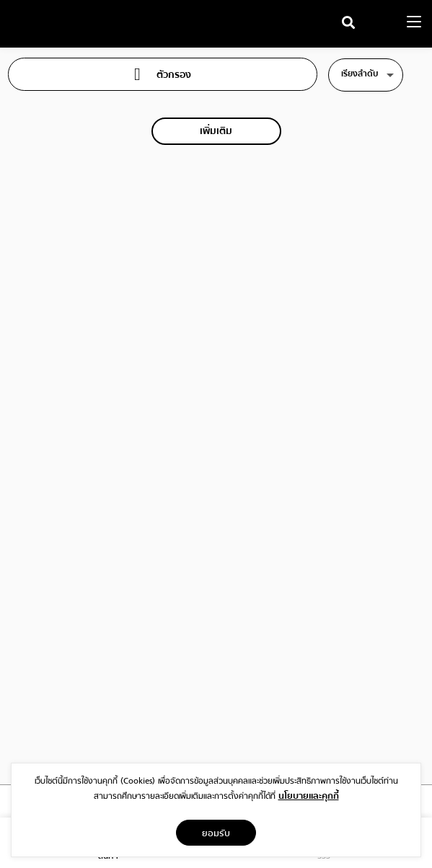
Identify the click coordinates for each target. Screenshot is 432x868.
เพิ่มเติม (216, 131)
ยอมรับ (216, 833)
